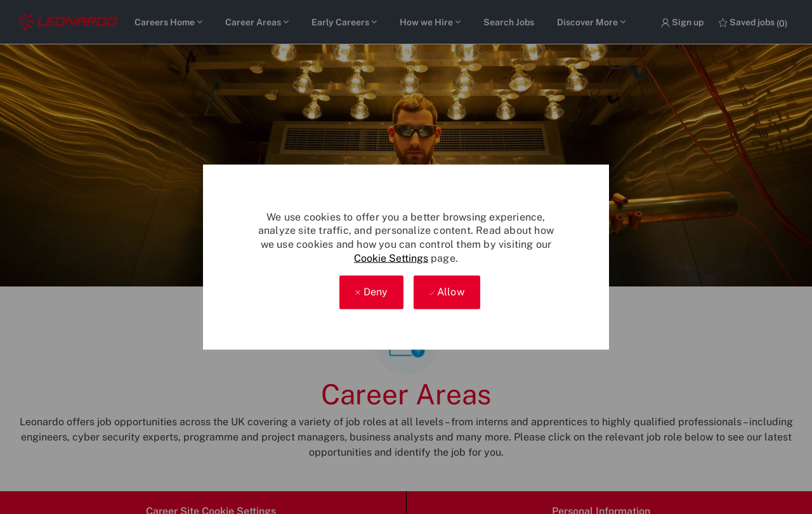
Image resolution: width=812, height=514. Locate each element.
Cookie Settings (391, 258)
